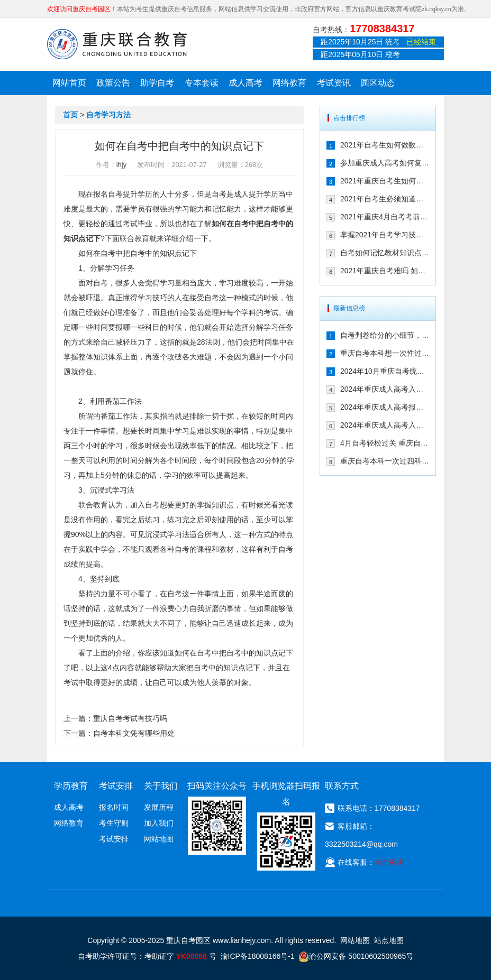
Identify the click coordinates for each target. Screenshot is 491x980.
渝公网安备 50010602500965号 (356, 956)
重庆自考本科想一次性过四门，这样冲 (385, 353)
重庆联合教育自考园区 (117, 44)
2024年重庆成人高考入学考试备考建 (385, 425)
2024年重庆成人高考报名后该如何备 (385, 407)
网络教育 (289, 83)
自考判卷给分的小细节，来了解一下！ (385, 335)
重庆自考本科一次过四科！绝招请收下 (385, 461)
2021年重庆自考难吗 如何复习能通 (385, 271)
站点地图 (389, 940)
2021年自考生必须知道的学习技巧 (385, 199)
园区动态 (378, 83)
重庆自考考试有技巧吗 (130, 718)
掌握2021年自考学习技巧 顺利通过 (385, 235)
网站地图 (159, 839)
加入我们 (159, 823)
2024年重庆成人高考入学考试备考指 (385, 389)
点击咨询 (389, 862)
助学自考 (157, 83)
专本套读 (202, 83)
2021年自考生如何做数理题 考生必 (385, 145)
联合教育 (134, 238)
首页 (70, 115)
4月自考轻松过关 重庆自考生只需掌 (385, 443)
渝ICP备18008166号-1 (258, 956)
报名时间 (114, 807)
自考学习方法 (108, 115)
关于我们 (161, 786)
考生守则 (114, 823)
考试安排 (114, 839)
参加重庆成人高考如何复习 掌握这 (385, 163)
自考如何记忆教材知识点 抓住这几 (385, 253)
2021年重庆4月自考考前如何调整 (385, 217)
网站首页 (69, 83)
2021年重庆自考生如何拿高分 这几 (385, 181)
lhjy (122, 165)
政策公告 (113, 83)
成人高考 (245, 83)
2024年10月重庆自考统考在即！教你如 (385, 371)
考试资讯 (334, 83)
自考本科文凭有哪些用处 (134, 733)
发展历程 (159, 807)
